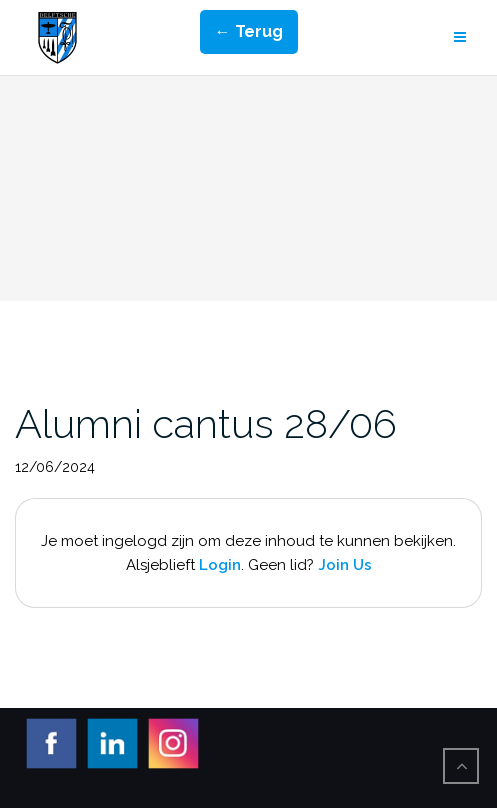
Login (220, 565)
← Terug (249, 31)
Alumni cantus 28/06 (206, 423)
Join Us (345, 565)
